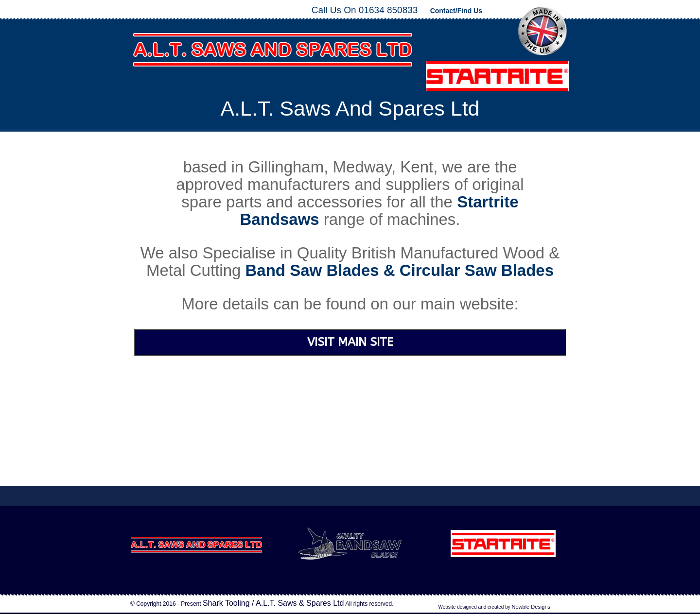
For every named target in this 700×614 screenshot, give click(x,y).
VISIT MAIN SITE (350, 342)
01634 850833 (388, 10)
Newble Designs (531, 607)
